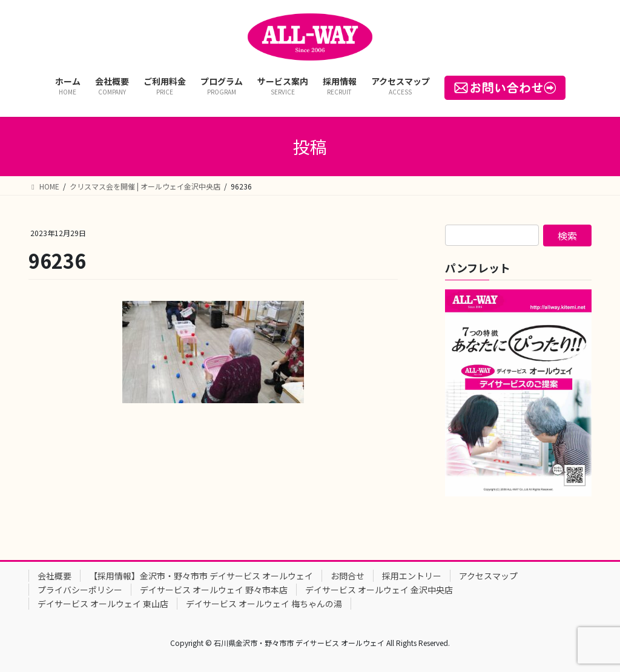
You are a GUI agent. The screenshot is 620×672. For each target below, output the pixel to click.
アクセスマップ (488, 576)
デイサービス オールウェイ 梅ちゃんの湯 (264, 604)
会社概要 (54, 576)
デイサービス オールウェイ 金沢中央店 (379, 590)
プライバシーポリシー (80, 590)
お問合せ (348, 576)
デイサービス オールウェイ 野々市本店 (214, 590)
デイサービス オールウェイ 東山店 (103, 604)
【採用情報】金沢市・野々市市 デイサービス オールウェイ (201, 576)
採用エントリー (412, 576)
